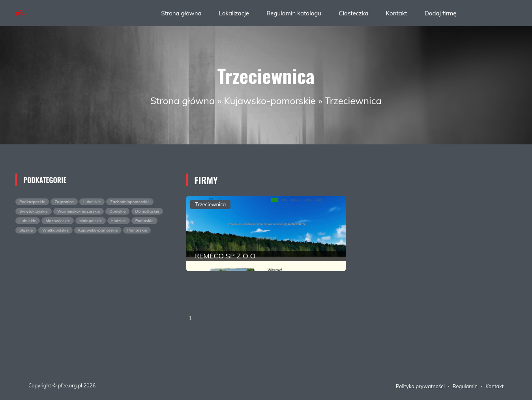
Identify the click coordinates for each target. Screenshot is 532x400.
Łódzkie (119, 221)
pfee (22, 13)
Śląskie (26, 230)
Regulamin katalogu (294, 13)
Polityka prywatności (420, 386)
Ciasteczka (353, 13)
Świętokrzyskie (34, 211)
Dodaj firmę (441, 13)
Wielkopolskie (55, 230)
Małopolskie (91, 221)
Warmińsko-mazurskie (79, 211)
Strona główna (181, 13)
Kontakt (397, 13)
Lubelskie (92, 202)
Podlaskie (144, 221)
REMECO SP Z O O (225, 256)
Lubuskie (28, 221)
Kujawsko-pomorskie (270, 101)
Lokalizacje (234, 13)
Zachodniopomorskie (130, 202)
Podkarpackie (32, 202)
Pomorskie (137, 230)
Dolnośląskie (147, 211)
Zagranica (64, 202)
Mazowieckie (57, 221)
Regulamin (465, 386)
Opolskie (117, 211)
